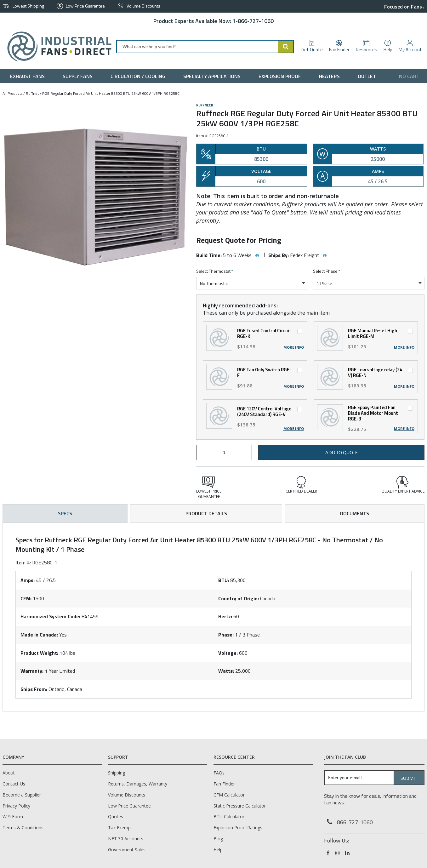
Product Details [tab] (206, 513)
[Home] (57, 46)
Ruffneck (205, 105)
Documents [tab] (355, 513)
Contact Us (14, 784)
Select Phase (327, 271)
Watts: (226, 671)
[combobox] (205, 47)
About (9, 773)
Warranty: (32, 671)
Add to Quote (342, 453)
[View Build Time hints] (257, 256)
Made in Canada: (39, 635)
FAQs (219, 773)
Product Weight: (39, 653)
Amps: (28, 580)
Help (218, 850)
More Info (294, 347)
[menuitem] (29, 76)
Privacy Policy (16, 806)
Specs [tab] (65, 513)
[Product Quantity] (224, 452)
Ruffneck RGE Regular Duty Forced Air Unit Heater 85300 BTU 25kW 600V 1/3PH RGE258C (103, 93)
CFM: (26, 598)
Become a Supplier (22, 795)
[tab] (214, 617)
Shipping (117, 773)
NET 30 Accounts (126, 839)
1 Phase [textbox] (325, 283)
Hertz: (225, 616)
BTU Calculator (229, 817)
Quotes (116, 817)
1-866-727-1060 (253, 21)
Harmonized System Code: (50, 616)
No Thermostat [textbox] (214, 283)
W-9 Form (13, 817)
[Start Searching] (286, 47)
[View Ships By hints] (325, 256)
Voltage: (228, 653)
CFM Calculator (229, 795)
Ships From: (34, 689)
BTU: (224, 580)
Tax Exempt (120, 828)
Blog (218, 839)
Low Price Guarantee (129, 806)
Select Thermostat (215, 271)
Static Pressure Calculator (240, 806)
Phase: (226, 635)
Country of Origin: (239, 598)
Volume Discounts (127, 795)
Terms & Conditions (23, 828)
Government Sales (127, 850)
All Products (12, 93)
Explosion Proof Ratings (238, 828)
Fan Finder (224, 784)
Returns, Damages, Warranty (138, 784)
